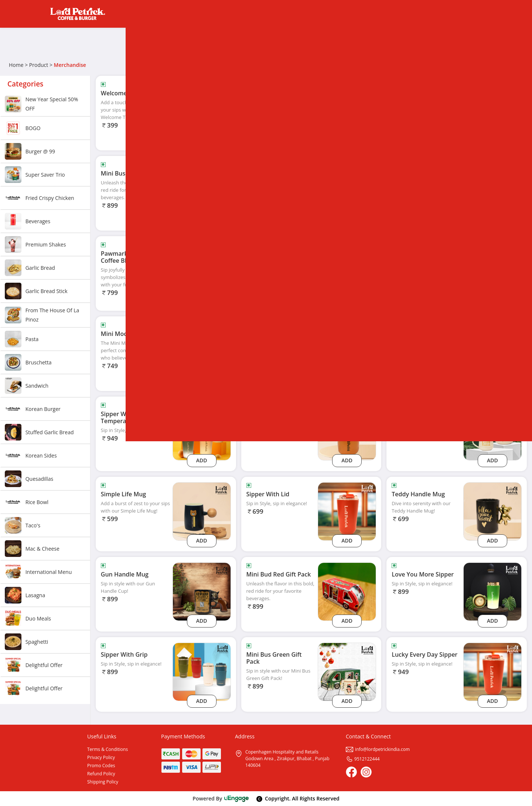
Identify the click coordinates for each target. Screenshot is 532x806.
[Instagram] (366, 772)
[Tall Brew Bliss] (492, 270)
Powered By (221, 798)
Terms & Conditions (108, 749)
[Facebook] (351, 772)
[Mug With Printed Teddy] (347, 431)
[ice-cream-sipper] (492, 110)
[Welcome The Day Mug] (202, 110)
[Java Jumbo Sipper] (347, 351)
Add (202, 140)
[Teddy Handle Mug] (492, 511)
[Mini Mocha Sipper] (202, 351)
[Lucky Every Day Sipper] (492, 671)
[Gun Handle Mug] (202, 591)
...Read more (142, 117)
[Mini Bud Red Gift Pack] (347, 591)
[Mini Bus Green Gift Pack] (347, 671)
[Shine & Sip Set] (347, 270)
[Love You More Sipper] (492, 591)
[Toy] (347, 190)
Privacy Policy (101, 757)
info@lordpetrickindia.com (378, 749)
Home (16, 65)
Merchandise (70, 65)
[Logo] (78, 14)
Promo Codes (101, 766)
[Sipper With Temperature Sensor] (202, 431)
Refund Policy (101, 774)
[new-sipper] (347, 110)
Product (39, 65)
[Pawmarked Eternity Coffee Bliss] (202, 270)
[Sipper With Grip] (202, 671)
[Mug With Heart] (492, 431)
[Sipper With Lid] (347, 511)
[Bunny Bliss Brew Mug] (492, 190)
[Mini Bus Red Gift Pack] (202, 190)
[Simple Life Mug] (202, 511)
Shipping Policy (103, 782)
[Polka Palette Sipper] (492, 351)
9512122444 (363, 759)
